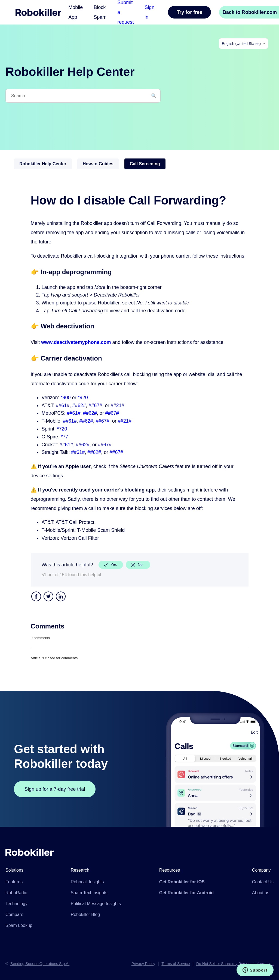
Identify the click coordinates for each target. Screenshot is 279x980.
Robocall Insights (87, 882)
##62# (79, 405)
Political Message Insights (96, 904)
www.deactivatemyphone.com (76, 342)
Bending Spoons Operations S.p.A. (40, 964)
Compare (14, 915)
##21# (117, 405)
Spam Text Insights (89, 893)
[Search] (83, 96)
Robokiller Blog (85, 915)
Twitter (48, 597)
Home (38, 12)
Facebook (36, 597)
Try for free (189, 12)
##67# (95, 405)
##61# (63, 405)
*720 (62, 429)
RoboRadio (16, 893)
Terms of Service (176, 964)
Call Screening (145, 164)
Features (14, 882)
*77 (65, 437)
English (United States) (241, 44)
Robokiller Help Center (43, 164)
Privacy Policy (143, 964)
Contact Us (263, 882)
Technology (16, 904)
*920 (83, 398)
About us (261, 893)
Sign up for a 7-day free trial (55, 789)
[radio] (111, 565)
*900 (66, 398)
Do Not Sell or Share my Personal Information (235, 964)
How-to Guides (98, 164)
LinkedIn (61, 597)
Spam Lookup (19, 925)
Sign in (149, 12)
